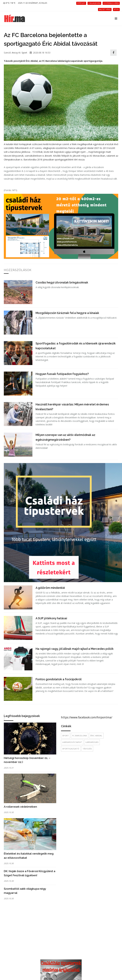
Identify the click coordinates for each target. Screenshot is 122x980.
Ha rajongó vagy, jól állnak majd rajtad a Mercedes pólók (75, 649)
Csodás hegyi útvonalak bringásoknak (62, 282)
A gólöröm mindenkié (50, 588)
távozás (87, 749)
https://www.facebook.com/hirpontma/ (87, 717)
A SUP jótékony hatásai (51, 618)
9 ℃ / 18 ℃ (9, 3)
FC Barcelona (80, 736)
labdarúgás (92, 742)
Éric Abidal (96, 736)
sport (66, 736)
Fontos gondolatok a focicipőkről (59, 679)
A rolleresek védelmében (20, 807)
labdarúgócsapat (72, 742)
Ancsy (15, 53)
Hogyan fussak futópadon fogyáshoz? (62, 374)
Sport (24, 53)
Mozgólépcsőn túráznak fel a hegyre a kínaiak (67, 313)
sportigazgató (71, 749)
